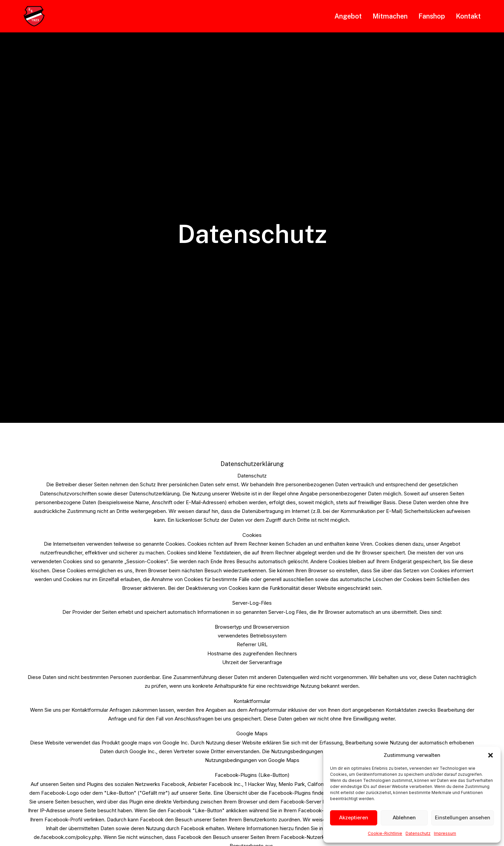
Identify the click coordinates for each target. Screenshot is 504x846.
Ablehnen (404, 817)
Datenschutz (418, 833)
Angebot (348, 16)
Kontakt (468, 16)
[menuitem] (350, 16)
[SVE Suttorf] (34, 16)
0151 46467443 (294, 761)
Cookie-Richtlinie (385, 833)
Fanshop (432, 16)
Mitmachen (390, 16)
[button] (491, 755)
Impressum (445, 833)
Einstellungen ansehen (463, 817)
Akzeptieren (354, 817)
